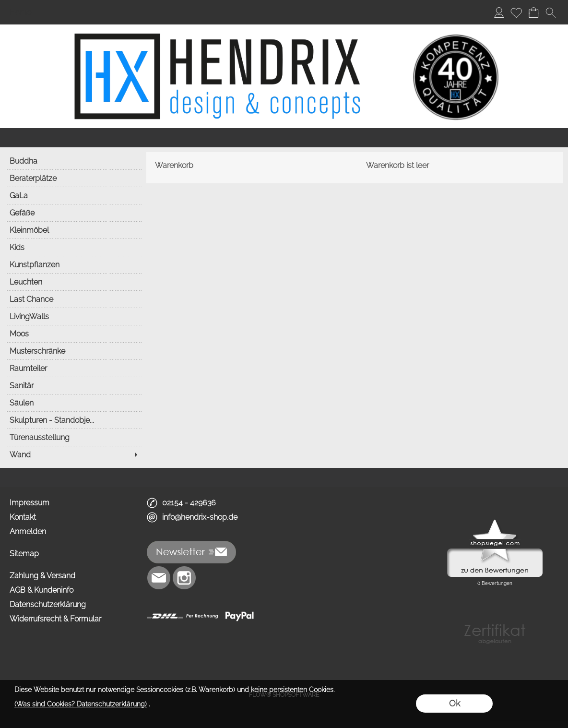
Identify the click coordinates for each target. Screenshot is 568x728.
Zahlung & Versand (42, 576)
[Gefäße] (73, 213)
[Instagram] (184, 578)
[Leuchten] (73, 282)
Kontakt (23, 517)
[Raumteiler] (73, 368)
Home (20, 12)
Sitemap (24, 554)
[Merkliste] (516, 12)
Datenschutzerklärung (48, 604)
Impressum (30, 503)
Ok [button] (455, 703)
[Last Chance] (73, 299)
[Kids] (73, 247)
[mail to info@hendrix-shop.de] (159, 578)
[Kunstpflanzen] (73, 264)
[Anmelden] (499, 12)
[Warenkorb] (533, 12)
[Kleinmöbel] (73, 230)
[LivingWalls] (73, 316)
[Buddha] (73, 161)
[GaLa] (73, 195)
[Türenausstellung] (73, 437)
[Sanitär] (73, 385)
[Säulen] (73, 403)
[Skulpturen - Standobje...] (73, 420)
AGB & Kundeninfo (41, 590)
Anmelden (28, 531)
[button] (551, 12)
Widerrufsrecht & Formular (55, 619)
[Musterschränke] (73, 351)
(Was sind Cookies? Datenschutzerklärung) (81, 704)
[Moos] (73, 334)
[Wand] (73, 454)
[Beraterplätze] (73, 178)
